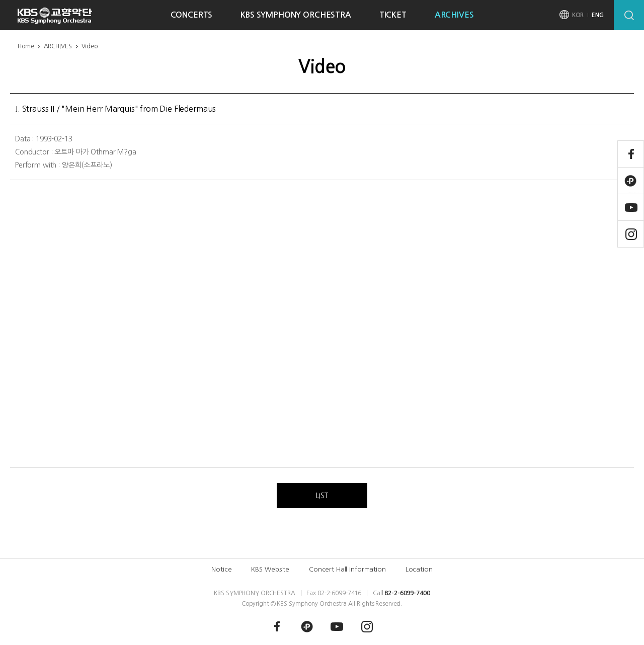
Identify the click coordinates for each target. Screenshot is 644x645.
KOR (578, 15)
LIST (322, 496)
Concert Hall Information (347, 569)
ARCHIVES (454, 15)
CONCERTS (192, 15)
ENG (598, 15)
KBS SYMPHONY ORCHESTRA (296, 15)
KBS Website (270, 569)
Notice (221, 569)
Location (419, 569)
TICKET (393, 15)
